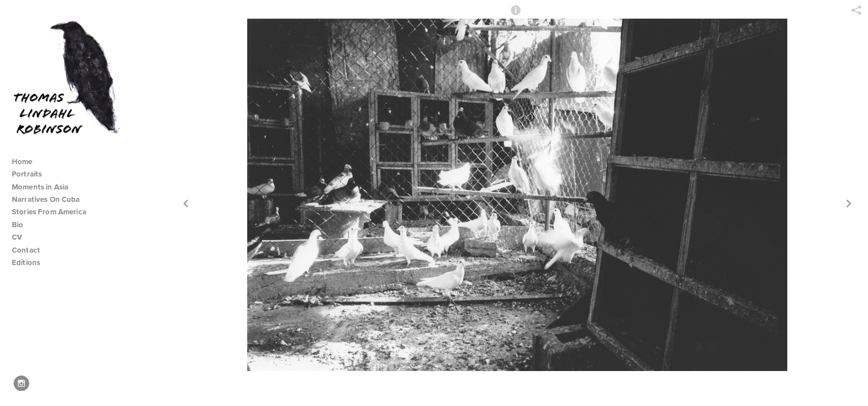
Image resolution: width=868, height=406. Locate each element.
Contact (26, 250)
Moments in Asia (45, 187)
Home (22, 162)
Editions (26, 262)
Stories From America (54, 212)
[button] (516, 15)
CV (17, 237)
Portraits (27, 174)
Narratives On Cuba (51, 199)
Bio (17, 225)
